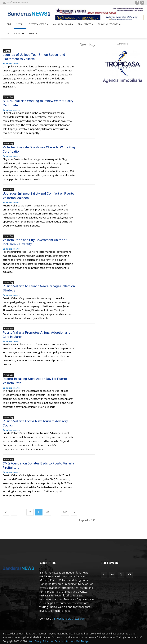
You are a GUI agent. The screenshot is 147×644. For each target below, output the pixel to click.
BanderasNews (11, 64)
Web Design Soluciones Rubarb (46, 640)
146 (65, 512)
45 (48, 512)
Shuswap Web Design (77, 640)
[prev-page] (6, 512)
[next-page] (74, 512)
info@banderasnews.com (70, 618)
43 (30, 512)
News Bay (9, 97)
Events (7, 51)
